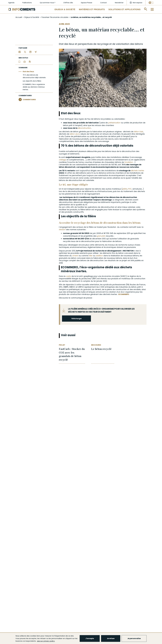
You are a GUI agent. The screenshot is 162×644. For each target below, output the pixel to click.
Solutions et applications (124, 9)
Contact (104, 3)
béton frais (139, 132)
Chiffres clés (68, 3)
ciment (75, 256)
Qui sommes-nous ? (48, 3)
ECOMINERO (124, 294)
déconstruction (84, 128)
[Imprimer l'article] (25, 62)
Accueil (19, 17)
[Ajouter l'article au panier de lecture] (19, 62)
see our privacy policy (46, 641)
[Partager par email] (36, 52)
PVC (130, 189)
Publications (27, 3)
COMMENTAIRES (27, 100)
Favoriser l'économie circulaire (55, 17)
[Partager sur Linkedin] (30, 52)
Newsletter (119, 3)
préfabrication (114, 123)
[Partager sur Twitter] (25, 52)
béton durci (75, 134)
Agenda (11, 3)
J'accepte (90, 638)
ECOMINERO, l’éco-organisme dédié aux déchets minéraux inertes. (34, 87)
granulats (101, 236)
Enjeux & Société (65, 9)
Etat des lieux (28, 72)
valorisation (123, 44)
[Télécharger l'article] (30, 62)
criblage (62, 160)
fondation (129, 162)
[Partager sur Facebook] (20, 52)
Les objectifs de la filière (32, 81)
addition (99, 256)
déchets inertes (138, 171)
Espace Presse (87, 3)
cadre (68, 276)
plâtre (125, 189)
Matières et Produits (92, 9)
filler (91, 256)
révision (62, 230)
